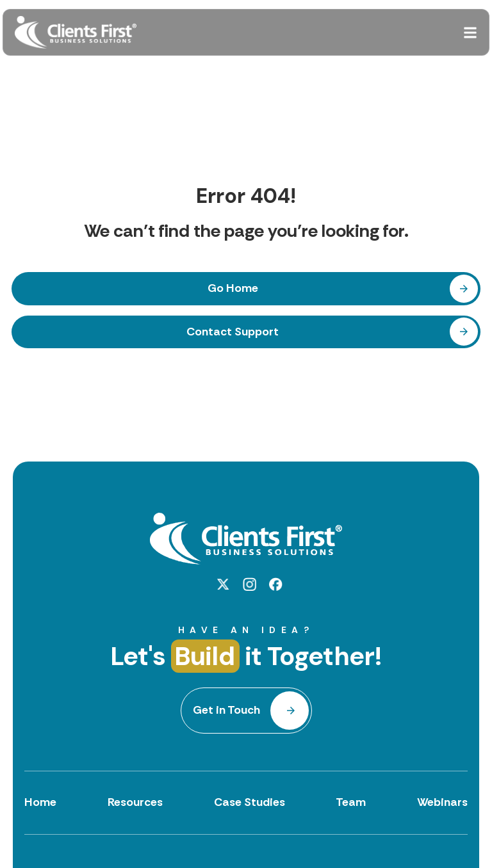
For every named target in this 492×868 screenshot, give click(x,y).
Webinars (442, 802)
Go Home (233, 288)
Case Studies (250, 802)
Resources (135, 802)
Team (351, 802)
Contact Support (233, 332)
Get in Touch (226, 710)
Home (40, 802)
